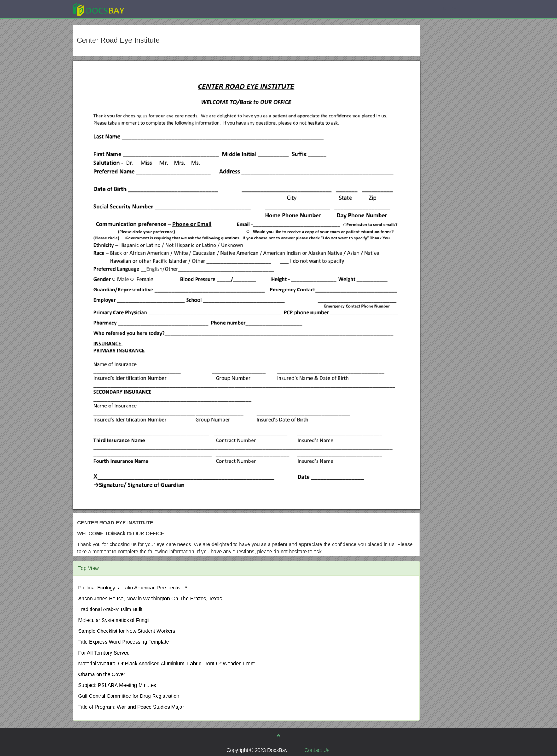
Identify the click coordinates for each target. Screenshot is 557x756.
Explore (153, 9)
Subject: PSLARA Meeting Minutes (117, 685)
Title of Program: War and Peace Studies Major (131, 707)
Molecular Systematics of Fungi (114, 620)
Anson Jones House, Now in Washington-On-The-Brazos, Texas (150, 599)
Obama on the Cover (102, 674)
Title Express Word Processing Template (124, 642)
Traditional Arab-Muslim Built (111, 609)
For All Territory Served (104, 653)
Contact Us (317, 750)
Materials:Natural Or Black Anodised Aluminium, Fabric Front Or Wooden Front (167, 664)
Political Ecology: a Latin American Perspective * (133, 588)
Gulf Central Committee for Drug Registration (129, 696)
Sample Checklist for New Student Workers (127, 631)
